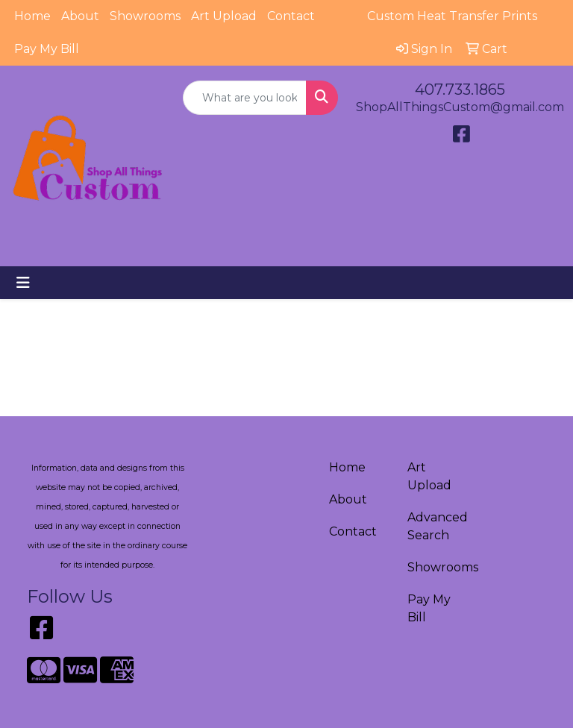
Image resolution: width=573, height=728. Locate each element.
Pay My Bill (47, 49)
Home (32, 16)
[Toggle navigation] (23, 283)
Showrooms (145, 16)
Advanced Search (438, 526)
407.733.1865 (460, 90)
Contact (291, 16)
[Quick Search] (245, 98)
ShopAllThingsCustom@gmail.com (460, 107)
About (80, 16)
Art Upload (224, 16)
